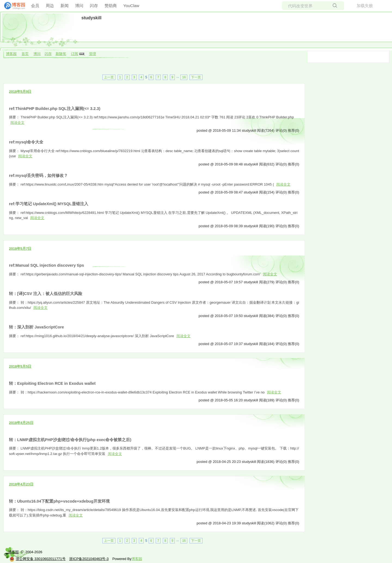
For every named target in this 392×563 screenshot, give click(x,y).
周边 (50, 6)
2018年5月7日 (20, 249)
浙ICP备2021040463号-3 (89, 559)
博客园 (11, 54)
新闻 (65, 6)
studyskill (91, 18)
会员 (35, 6)
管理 (93, 54)
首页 (25, 54)
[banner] (12, 6)
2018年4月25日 (21, 423)
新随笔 (61, 54)
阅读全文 (17, 123)
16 (184, 77)
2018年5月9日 (20, 92)
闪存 (94, 6)
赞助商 (111, 6)
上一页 (109, 77)
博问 (79, 6)
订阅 (75, 54)
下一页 (196, 77)
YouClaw (131, 6)
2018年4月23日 (21, 484)
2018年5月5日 (20, 366)
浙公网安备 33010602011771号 (38, 559)
